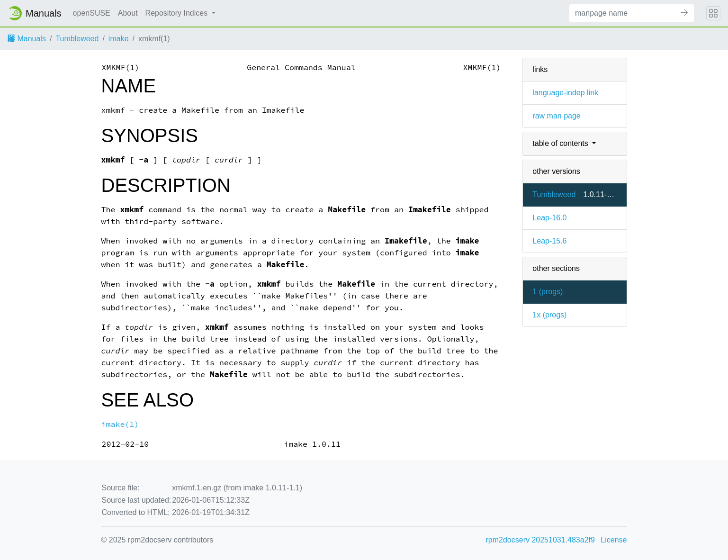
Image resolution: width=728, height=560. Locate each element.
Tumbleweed (77, 39)
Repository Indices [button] (178, 13)
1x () (549, 315)
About (128, 13)
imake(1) (120, 424)
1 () (548, 292)
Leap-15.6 (549, 241)
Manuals (27, 39)
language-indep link (565, 93)
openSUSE (92, 13)
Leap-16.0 (549, 218)
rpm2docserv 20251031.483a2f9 (540, 540)
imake (119, 39)
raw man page (556, 116)
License (614, 540)
